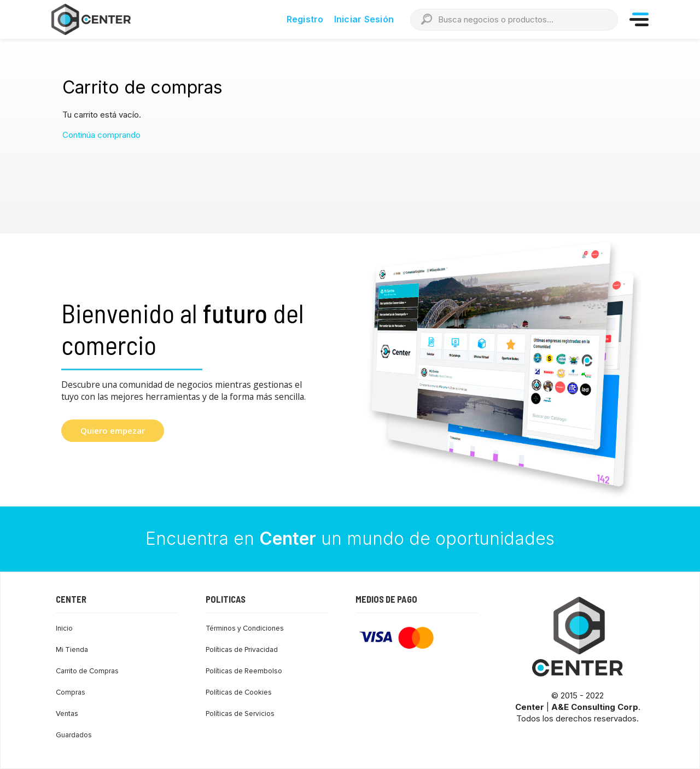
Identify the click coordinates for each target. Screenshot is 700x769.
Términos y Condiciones (245, 628)
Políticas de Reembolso (244, 671)
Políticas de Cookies (239, 692)
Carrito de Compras (87, 671)
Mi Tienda (72, 650)
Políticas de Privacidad (242, 650)
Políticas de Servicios (240, 714)
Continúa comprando (101, 135)
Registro (305, 19)
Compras (71, 692)
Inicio (64, 628)
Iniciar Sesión (364, 19)
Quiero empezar (113, 430)
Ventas (67, 714)
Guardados (74, 735)
